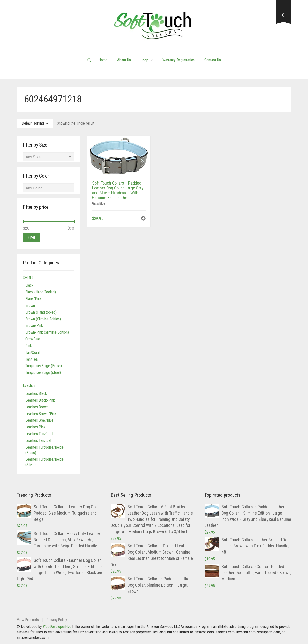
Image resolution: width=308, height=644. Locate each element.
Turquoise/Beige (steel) (43, 372)
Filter (32, 237)
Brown (30, 305)
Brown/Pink (34, 325)
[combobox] (48, 157)
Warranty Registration (179, 60)
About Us (124, 60)
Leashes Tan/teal (38, 440)
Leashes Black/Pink (40, 400)
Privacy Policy (58, 620)
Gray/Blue (99, 203)
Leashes (29, 386)
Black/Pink (33, 299)
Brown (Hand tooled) (41, 312)
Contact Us (213, 60)
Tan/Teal (32, 359)
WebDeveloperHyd (57, 627)
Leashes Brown (37, 407)
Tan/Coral (32, 352)
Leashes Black (36, 393)
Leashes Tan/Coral (39, 434)
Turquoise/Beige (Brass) (44, 366)
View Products (28, 620)
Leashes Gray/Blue (39, 420)
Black (29, 285)
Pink (29, 346)
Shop (144, 60)
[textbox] (48, 157)
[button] (143, 219)
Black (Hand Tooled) (41, 292)
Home (103, 60)
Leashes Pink (35, 427)
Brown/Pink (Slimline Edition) (47, 332)
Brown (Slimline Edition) (43, 319)
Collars (28, 277)
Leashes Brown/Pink (41, 414)
